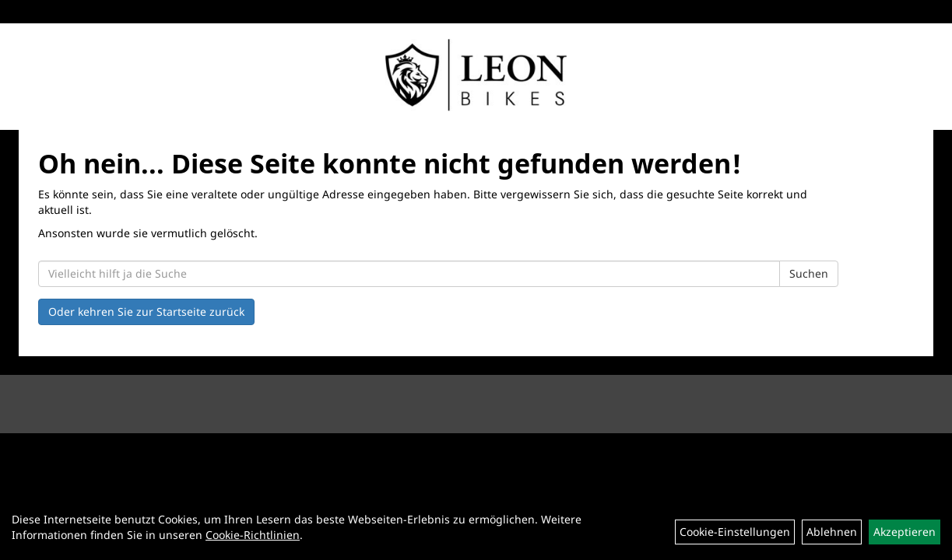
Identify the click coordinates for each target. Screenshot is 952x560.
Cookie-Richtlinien (253, 535)
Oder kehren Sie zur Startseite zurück (146, 311)
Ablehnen (832, 532)
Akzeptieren (905, 532)
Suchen (809, 273)
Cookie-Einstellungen (735, 532)
